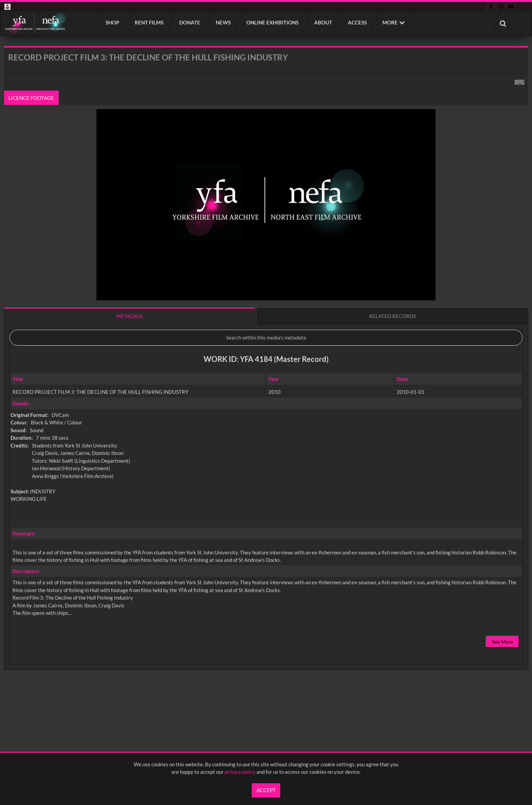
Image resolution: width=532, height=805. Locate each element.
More (390, 22)
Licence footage (32, 98)
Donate (190, 22)
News (224, 22)
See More (503, 642)
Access (358, 22)
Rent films (149, 22)
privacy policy (240, 772)
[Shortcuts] (519, 81)
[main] (266, 376)
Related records (393, 316)
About (324, 22)
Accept (266, 790)
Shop (113, 22)
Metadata (129, 316)
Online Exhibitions (273, 22)
